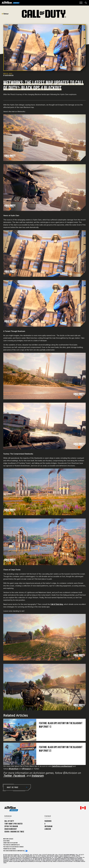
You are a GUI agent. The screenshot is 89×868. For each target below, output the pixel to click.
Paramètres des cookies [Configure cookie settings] (10, 849)
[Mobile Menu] (81, 3)
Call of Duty (9, 821)
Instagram (48, 826)
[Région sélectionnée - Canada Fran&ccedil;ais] (83, 808)
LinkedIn (48, 829)
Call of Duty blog (57, 604)
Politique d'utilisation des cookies (13, 847)
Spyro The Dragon (11, 826)
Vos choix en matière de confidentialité (15, 851)
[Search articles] (86, 3)
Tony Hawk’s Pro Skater (13, 824)
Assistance (6, 841)
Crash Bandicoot (11, 829)
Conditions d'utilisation (10, 843)
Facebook (48, 821)
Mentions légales (8, 839)
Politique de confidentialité (11, 845)
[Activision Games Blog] (11, 3)
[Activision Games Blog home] (11, 809)
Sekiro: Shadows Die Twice (14, 832)
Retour (5, 14)
